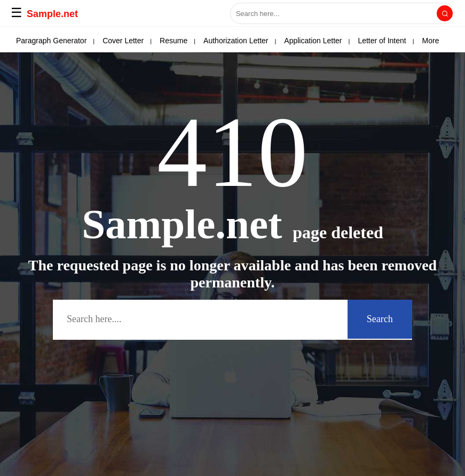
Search (380, 319)
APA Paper (34, 41)
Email (77, 41)
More (389, 41)
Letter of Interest (189, 41)
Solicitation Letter (336, 41)
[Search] (445, 13)
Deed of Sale (124, 41)
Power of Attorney (262, 41)
